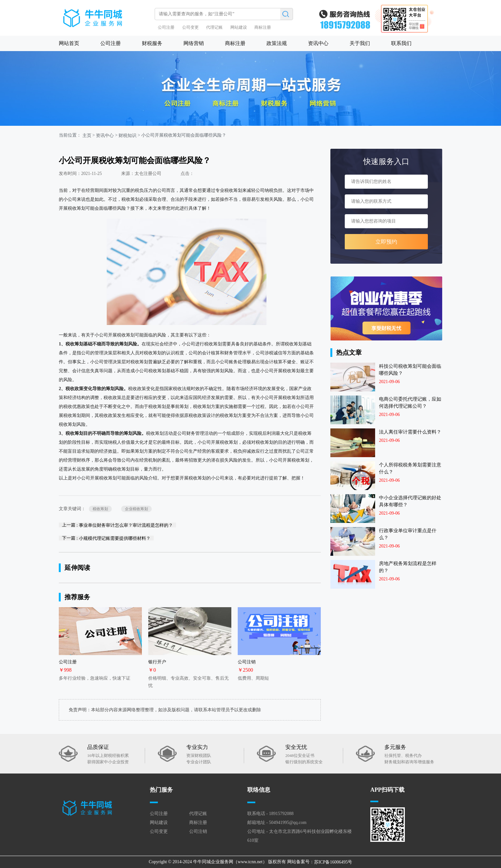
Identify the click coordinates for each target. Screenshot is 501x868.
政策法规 (277, 43)
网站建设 (239, 27)
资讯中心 (318, 43)
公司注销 (198, 831)
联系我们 (401, 43)
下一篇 (106, 538)
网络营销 (194, 43)
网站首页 (69, 43)
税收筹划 (100, 509)
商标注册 (263, 27)
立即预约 (386, 242)
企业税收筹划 (136, 509)
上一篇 (117, 525)
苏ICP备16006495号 (333, 862)
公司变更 (190, 27)
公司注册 (166, 27)
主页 (87, 136)
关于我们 (360, 43)
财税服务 (152, 43)
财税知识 (127, 136)
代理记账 (214, 27)
